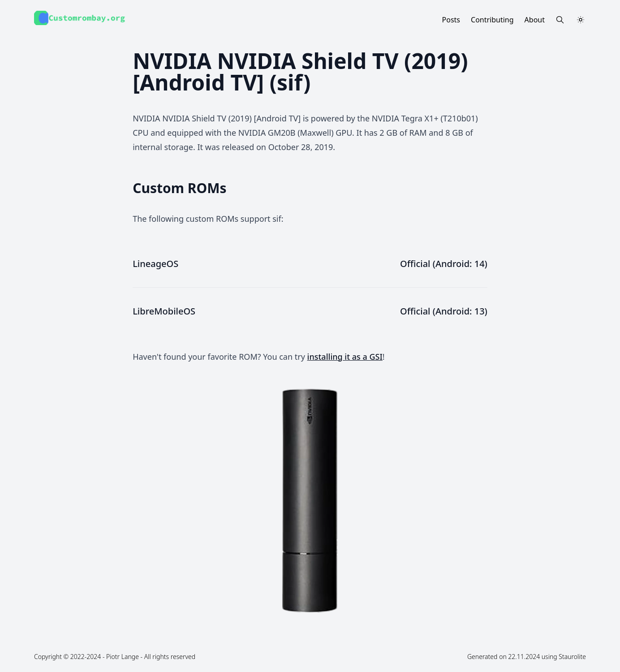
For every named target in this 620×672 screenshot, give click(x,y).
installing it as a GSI (345, 357)
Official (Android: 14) (444, 264)
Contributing (492, 20)
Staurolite (572, 657)
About (535, 20)
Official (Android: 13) (444, 311)
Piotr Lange (123, 657)
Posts (451, 20)
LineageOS (155, 264)
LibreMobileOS (164, 311)
